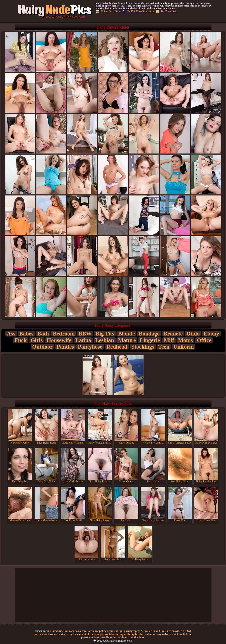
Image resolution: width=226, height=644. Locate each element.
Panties (65, 347)
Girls (37, 340)
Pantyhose (90, 347)
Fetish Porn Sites (108, 11)
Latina (83, 340)
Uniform (184, 347)
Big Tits (105, 334)
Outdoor (42, 347)
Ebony (211, 334)
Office (204, 340)
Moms (186, 340)
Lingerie (150, 340)
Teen (164, 347)
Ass (11, 334)
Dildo (193, 334)
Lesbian (105, 340)
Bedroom (64, 334)
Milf (169, 340)
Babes (26, 334)
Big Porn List (166, 11)
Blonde (126, 334)
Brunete (173, 334)
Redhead (117, 347)
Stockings (143, 347)
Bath (43, 334)
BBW (85, 334)
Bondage (149, 334)
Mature (127, 340)
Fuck (21, 340)
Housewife (59, 340)
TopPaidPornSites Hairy (138, 11)
